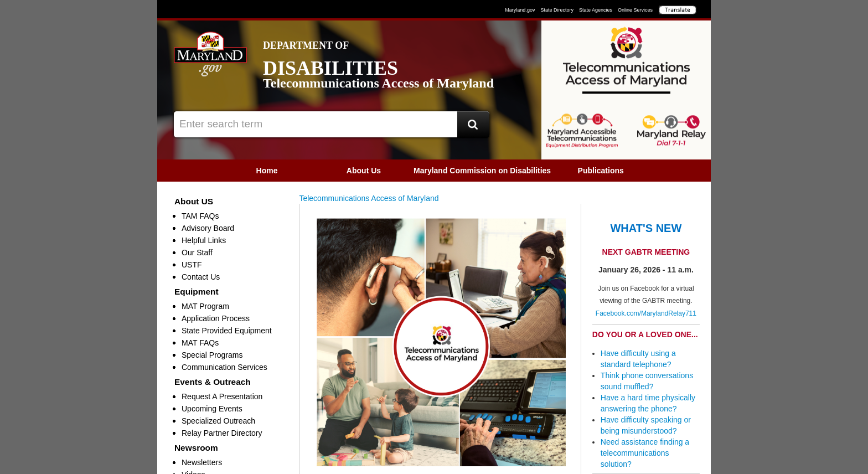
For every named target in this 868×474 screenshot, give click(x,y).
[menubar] (434, 171)
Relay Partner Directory (222, 433)
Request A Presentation (222, 396)
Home (267, 171)
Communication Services (224, 367)
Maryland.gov (520, 10)
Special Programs (212, 355)
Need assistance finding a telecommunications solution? (645, 453)
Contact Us (201, 277)
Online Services (635, 10)
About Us (364, 171)
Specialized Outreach (218, 421)
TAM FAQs (200, 216)
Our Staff (197, 253)
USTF (192, 265)
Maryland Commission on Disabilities (482, 171)
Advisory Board (208, 228)
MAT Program (205, 306)
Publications (601, 171)
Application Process (216, 318)
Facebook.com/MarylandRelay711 (646, 313)
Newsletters (202, 462)
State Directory (557, 10)
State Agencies (596, 10)
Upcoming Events (212, 409)
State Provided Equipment (227, 331)
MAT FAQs (200, 343)
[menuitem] (267, 171)
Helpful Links (204, 240)
